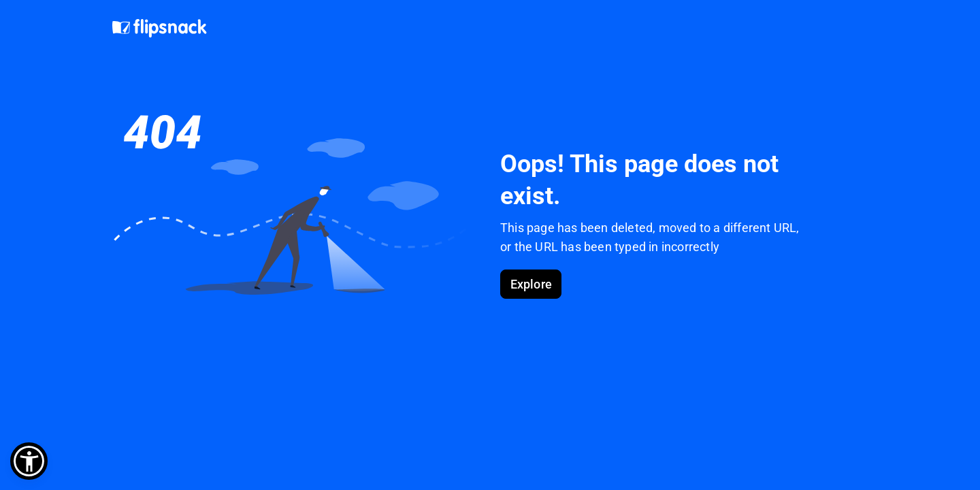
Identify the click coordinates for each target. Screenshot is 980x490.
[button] (29, 461)
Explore (531, 284)
